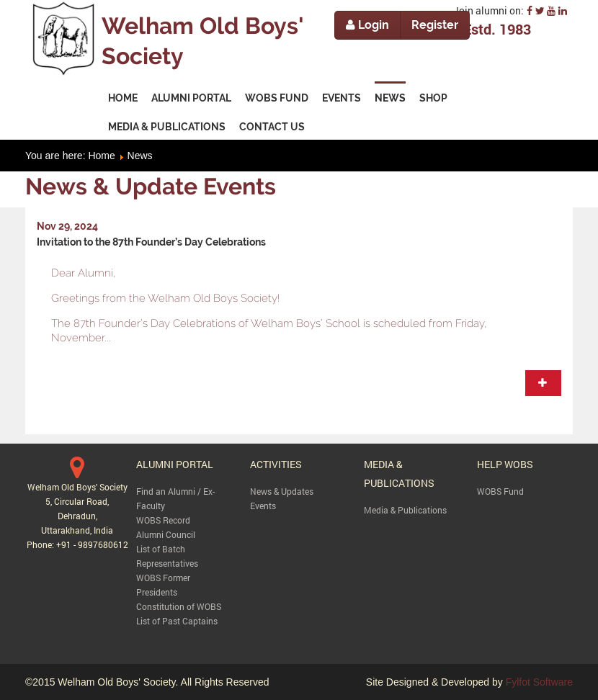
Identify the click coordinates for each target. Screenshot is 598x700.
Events (263, 506)
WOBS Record (163, 520)
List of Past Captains (177, 621)
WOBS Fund (500, 491)
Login (367, 25)
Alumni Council (166, 534)
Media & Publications (405, 510)
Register (435, 25)
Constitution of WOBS (179, 606)
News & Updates (282, 491)
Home (101, 156)
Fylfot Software (539, 682)
